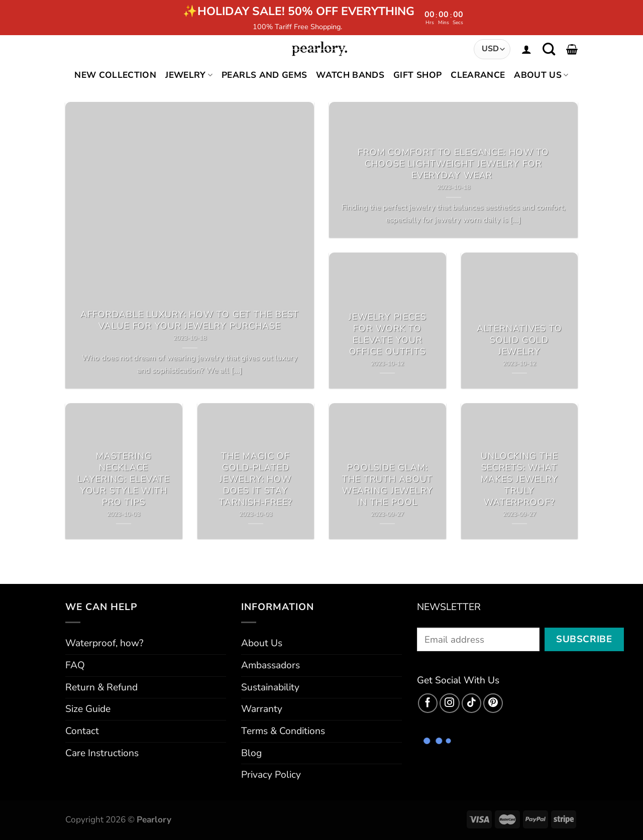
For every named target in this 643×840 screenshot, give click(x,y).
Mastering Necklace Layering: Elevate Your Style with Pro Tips (124, 479)
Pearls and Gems (264, 75)
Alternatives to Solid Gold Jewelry (519, 340)
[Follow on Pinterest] (493, 703)
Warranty (262, 709)
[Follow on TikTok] (472, 703)
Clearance (478, 75)
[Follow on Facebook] (428, 703)
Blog (251, 753)
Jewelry (189, 75)
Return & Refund (101, 687)
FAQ (75, 665)
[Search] (549, 49)
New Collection (115, 75)
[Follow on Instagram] (450, 703)
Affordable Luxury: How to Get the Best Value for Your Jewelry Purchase (190, 320)
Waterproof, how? (104, 643)
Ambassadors (271, 665)
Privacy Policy (271, 775)
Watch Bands (350, 75)
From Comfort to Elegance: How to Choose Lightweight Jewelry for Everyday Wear (453, 164)
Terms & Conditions (283, 731)
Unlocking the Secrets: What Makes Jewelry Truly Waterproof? (519, 479)
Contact (82, 731)
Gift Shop (417, 75)
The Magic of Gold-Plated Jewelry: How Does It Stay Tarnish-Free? (255, 479)
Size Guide (88, 709)
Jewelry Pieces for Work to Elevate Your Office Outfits (387, 334)
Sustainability (270, 687)
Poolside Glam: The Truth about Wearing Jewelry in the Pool (388, 485)
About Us (541, 75)
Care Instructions (102, 753)
